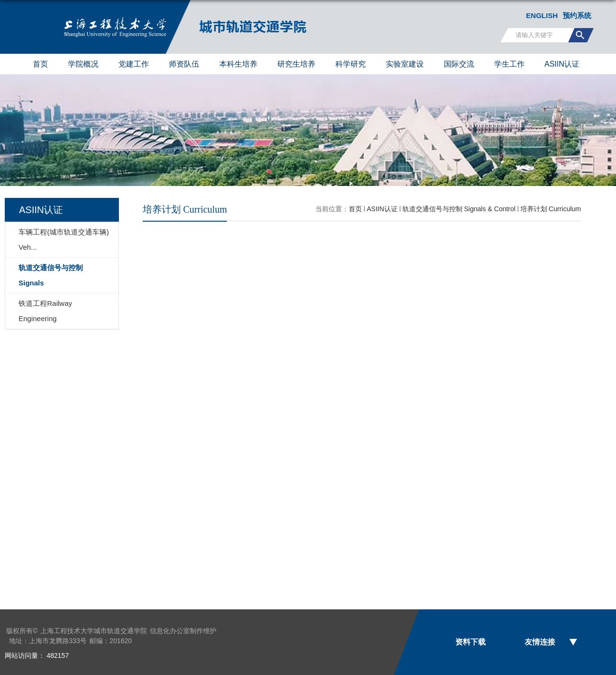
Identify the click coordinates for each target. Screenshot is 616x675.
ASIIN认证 (562, 64)
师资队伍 (184, 64)
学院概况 (83, 64)
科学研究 (351, 64)
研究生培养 (296, 64)
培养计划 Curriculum (551, 209)
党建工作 (134, 64)
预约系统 (577, 15)
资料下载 (470, 642)
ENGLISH (542, 15)
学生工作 (509, 64)
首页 (40, 64)
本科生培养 (238, 64)
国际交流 (459, 64)
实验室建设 (405, 64)
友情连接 (540, 642)
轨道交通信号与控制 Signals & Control (459, 209)
